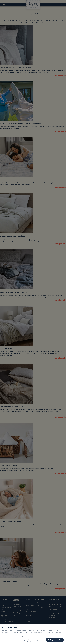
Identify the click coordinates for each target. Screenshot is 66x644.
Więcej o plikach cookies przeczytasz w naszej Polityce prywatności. (16, 636)
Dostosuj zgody (37, 640)
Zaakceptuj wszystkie (55, 640)
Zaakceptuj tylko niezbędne (19, 640)
